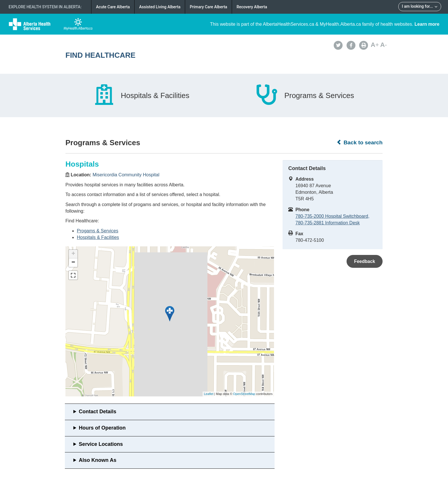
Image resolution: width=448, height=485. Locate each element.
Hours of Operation (102, 428)
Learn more (427, 24)
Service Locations (101, 444)
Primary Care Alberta (208, 7)
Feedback (365, 261)
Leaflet (209, 394)
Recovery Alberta (252, 7)
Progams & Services (98, 231)
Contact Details (98, 412)
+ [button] (73, 254)
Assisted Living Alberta (160, 7)
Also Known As (98, 460)
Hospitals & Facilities (98, 237)
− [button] (73, 263)
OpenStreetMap (244, 394)
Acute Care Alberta (113, 7)
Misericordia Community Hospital (126, 175)
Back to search (360, 142)
